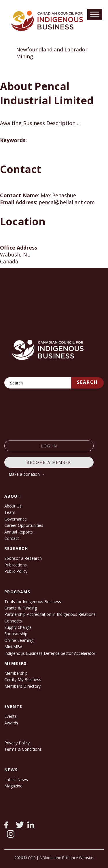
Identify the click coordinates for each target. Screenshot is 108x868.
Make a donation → (27, 474)
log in (49, 446)
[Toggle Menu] (95, 14)
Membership (16, 673)
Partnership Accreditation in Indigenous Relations (50, 614)
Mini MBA (13, 647)
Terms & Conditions (23, 749)
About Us (13, 506)
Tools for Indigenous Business (33, 602)
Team (10, 512)
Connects (13, 621)
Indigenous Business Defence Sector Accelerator (50, 653)
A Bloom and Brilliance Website (66, 858)
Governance (16, 519)
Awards (11, 723)
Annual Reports (19, 532)
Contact (12, 538)
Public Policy (16, 571)
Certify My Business (23, 680)
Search (87, 382)
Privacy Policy (17, 743)
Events (11, 716)
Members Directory (22, 686)
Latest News (16, 779)
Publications (16, 565)
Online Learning (19, 640)
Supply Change (18, 627)
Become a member (49, 462)
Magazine (13, 786)
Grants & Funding (21, 608)
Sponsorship (16, 634)
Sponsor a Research (23, 558)
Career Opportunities (24, 525)
